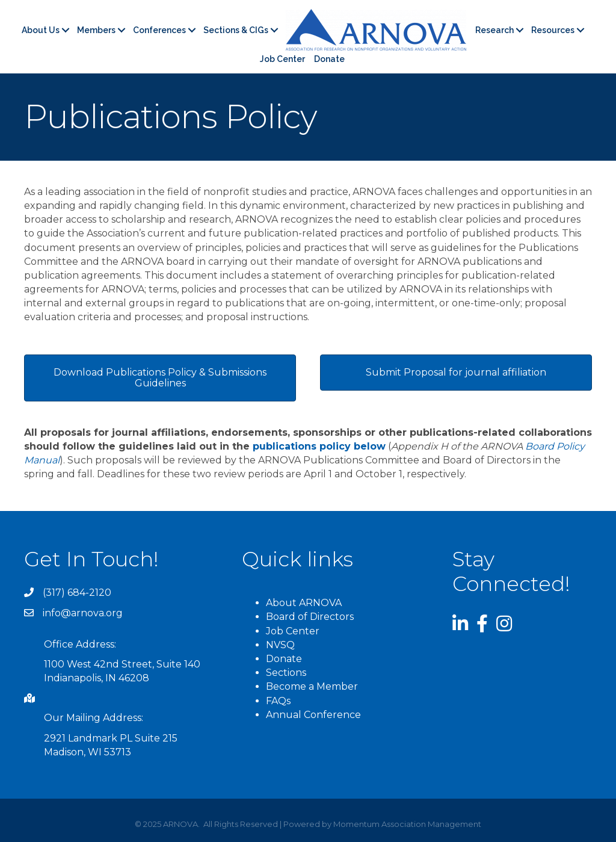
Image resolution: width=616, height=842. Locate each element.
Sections (286, 673)
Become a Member (312, 686)
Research (494, 30)
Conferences (159, 30)
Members (96, 30)
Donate (329, 59)
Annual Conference (313, 715)
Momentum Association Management (407, 824)
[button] (160, 378)
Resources (553, 30)
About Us (41, 30)
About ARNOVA (304, 603)
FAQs (278, 701)
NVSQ (280, 645)
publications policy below (319, 446)
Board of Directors (310, 617)
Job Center (282, 59)
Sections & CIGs (236, 30)
